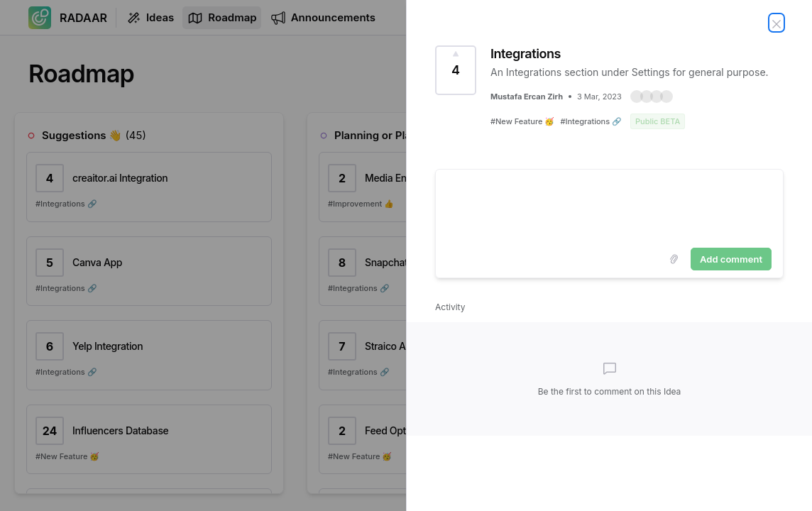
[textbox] (609, 206)
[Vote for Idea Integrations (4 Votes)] (456, 70)
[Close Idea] (777, 23)
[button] (652, 97)
